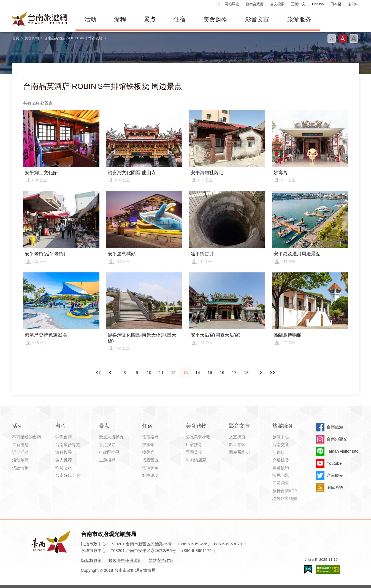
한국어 (353, 4)
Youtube (334, 463)
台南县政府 (255, 4)
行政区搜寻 (109, 452)
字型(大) (354, 39)
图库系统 (237, 452)
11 (161, 372)
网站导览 (232, 4)
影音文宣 (257, 19)
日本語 (336, 4)
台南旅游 (335, 427)
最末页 (272, 373)
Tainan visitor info (343, 451)
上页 (260, 373)
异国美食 (194, 452)
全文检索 (277, 4)
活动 (90, 19)
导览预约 (281, 468)
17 (234, 372)
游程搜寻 (64, 452)
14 (198, 372)
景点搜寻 (107, 445)
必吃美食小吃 (198, 437)
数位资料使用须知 (125, 560)
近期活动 (20, 452)
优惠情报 (20, 468)
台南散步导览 (68, 445)
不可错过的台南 (27, 437)
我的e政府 (308, 569)
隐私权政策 (91, 560)
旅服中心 (281, 437)
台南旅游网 (40, 20)
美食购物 (215, 19)
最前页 (99, 373)
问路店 (279, 452)
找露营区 (150, 460)
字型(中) (343, 39)
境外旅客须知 (285, 498)
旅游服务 (299, 19)
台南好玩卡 (66, 475)
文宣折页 (237, 437)
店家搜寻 (194, 445)
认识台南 (64, 437)
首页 (16, 38)
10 (149, 372)
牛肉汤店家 (196, 460)
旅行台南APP (285, 491)
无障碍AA (328, 569)
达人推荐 (64, 460)
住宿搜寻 (150, 437)
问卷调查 (281, 483)
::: (220, 4)
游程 (120, 19)
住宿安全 (150, 468)
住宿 (180, 19)
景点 (150, 19)
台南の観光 (337, 439)
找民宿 (148, 452)
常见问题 (281, 475)
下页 (111, 373)
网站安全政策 (161, 560)
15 (210, 372)
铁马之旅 (64, 468)
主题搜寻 (107, 460)
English (318, 4)
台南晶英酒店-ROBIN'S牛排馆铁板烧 (73, 38)
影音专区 (237, 445)
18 (246, 372)
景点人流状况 (111, 437)
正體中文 (298, 4)
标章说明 (150, 475)
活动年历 (20, 460)
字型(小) (332, 39)
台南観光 (335, 475)
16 (222, 372)
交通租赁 (281, 460)
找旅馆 (148, 445)
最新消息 (20, 445)
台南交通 (281, 445)
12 (173, 372)
